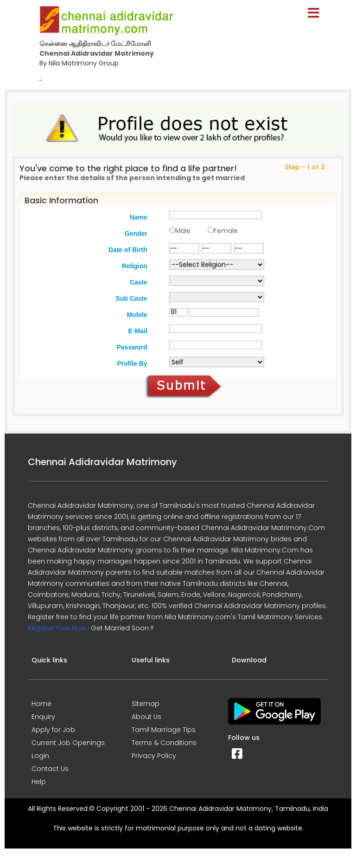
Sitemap (146, 704)
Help (39, 782)
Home (41, 704)
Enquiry (43, 717)
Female (226, 231)
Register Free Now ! (58, 628)
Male (183, 231)
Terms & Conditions (164, 743)
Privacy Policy (154, 756)
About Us (146, 717)
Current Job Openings (68, 743)
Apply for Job (53, 730)
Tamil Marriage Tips (164, 730)
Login (40, 756)
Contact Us (50, 769)
